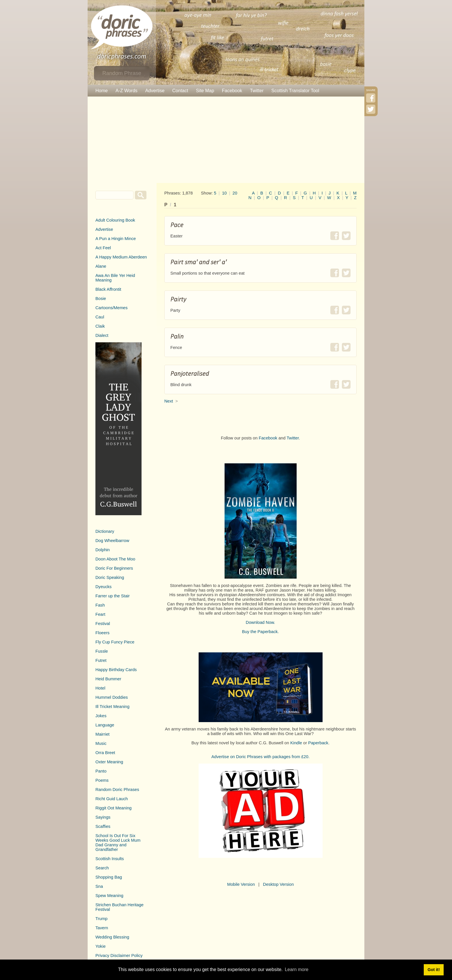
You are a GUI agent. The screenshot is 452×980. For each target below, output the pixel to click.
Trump (101, 919)
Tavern (102, 928)
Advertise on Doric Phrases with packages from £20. (260, 757)
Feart (100, 614)
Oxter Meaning (109, 762)
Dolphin (103, 550)
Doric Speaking (110, 577)
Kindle (296, 743)
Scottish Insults (110, 859)
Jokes (101, 716)
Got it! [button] (434, 970)
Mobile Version (241, 884)
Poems (102, 780)
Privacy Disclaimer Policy (119, 956)
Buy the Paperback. (261, 632)
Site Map (205, 91)
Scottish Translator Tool (295, 91)
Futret (101, 660)
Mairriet (102, 734)
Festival (103, 624)
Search (102, 868)
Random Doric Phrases (117, 790)
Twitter (257, 91)
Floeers (102, 633)
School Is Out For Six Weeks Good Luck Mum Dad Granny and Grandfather (118, 843)
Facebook (232, 91)
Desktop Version (278, 884)
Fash (100, 605)
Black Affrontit (108, 289)
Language (105, 725)
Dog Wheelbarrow (112, 541)
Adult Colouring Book (115, 220)
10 (224, 193)
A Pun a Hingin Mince (116, 239)
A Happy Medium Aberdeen (121, 257)
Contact (180, 91)
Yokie (100, 946)
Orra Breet (105, 753)
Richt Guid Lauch (112, 799)
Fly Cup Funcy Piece (115, 642)
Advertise (155, 91)
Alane (101, 266)
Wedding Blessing (112, 937)
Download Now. (261, 622)
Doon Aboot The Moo (115, 559)
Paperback (318, 743)
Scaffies (103, 826)
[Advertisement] (226, 140)
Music (101, 743)
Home (102, 91)
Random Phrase (122, 73)
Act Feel (103, 248)
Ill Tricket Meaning (112, 707)
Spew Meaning (109, 896)
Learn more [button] (297, 969)
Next (169, 401)
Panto (101, 771)
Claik (100, 326)
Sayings (103, 817)
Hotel (100, 688)
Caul (100, 317)
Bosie (101, 299)
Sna (99, 886)
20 (235, 193)
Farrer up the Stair (113, 596)
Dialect (102, 335)
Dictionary (105, 531)
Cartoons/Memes (112, 308)
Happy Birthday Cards (116, 670)
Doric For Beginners (114, 568)
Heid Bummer (108, 679)
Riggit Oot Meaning (113, 808)
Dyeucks (103, 587)
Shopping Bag (109, 877)
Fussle (102, 651)
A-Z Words (127, 91)
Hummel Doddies (112, 697)
